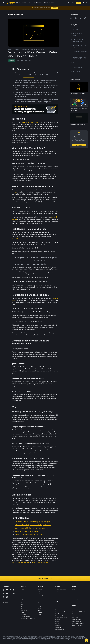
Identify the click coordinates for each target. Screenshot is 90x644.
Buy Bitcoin (57, 620)
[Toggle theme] (87, 3)
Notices (23, 613)
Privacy (23, 603)
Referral (74, 591)
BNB (73, 593)
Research (40, 613)
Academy (40, 601)
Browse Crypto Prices (60, 606)
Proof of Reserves (76, 601)
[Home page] (11, 3)
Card (39, 599)
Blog (22, 607)
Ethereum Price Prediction (61, 616)
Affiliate (74, 589)
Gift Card (40, 603)
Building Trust (24, 605)
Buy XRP (57, 624)
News (22, 595)
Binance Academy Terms (12, 641)
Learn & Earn (58, 604)
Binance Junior (41, 597)
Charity (40, 615)
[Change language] (84, 3)
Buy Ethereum (58, 628)
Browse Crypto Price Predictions (62, 612)
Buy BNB (57, 622)
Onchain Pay (58, 597)
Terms (22, 601)
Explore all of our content (45, 578)
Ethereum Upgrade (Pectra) (61, 618)
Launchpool (40, 605)
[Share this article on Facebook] (76, 18)
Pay (39, 593)
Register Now (79, 145)
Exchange (40, 589)
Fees (73, 614)
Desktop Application (25, 617)
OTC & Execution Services (78, 595)
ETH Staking (41, 609)
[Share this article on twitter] (71, 18)
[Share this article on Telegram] (80, 18)
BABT (39, 611)
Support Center (75, 610)
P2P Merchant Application (61, 589)
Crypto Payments (42, 595)
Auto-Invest (40, 607)
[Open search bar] (68, 3)
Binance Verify (75, 618)
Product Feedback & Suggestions (79, 612)
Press (22, 597)
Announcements (25, 593)
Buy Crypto (40, 591)
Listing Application (59, 591)
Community (24, 609)
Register (78, 3)
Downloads (23, 615)
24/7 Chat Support (76, 608)
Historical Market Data (77, 597)
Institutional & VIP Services (61, 593)
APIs (73, 616)
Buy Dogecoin (58, 626)
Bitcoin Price (58, 608)
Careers (23, 591)
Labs (56, 595)
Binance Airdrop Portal (77, 622)
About (22, 589)
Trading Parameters (76, 620)
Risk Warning (24, 611)
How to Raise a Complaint (78, 626)
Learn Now (55, 8)
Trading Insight (75, 599)
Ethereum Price (58, 610)
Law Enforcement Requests (78, 624)
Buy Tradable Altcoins (60, 629)
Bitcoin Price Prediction (60, 614)
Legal (22, 599)
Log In (72, 3)
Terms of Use (82, 640)
